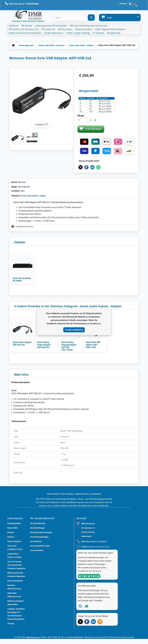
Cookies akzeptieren (74, 330)
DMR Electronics (33, 637)
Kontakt (123, 4)
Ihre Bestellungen (37, 528)
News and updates (15, 581)
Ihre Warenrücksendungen (41, 532)
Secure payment (14, 541)
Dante (14, 391)
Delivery (11, 537)
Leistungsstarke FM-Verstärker (51, 26)
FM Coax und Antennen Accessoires (89, 26)
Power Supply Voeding (78, 33)
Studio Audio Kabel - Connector (52, 45)
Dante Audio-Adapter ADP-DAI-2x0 (22, 344)
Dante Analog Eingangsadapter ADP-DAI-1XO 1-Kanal (69, 346)
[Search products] (74, 18)
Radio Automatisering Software (25, 33)
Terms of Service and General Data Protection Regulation (16, 565)
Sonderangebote (14, 523)
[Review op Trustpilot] (87, 606)
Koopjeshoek (114, 33)
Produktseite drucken (24, 227)
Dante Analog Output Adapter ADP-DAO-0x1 (44, 345)
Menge (81, 116)
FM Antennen (48, 29)
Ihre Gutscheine (37, 550)
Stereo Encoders (84, 29)
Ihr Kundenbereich (38, 523)
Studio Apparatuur (54, 33)
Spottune (14, 26)
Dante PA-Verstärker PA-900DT (22, 280)
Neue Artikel (12, 528)
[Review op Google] (80, 606)
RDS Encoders (65, 29)
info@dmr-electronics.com (98, 547)
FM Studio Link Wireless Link (24, 29)
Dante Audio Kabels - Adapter (81, 45)
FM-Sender (27, 26)
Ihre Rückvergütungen (39, 537)
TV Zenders (98, 33)
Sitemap (11, 624)
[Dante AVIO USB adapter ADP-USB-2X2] (18, 138)
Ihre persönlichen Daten (40, 546)
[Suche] (91, 18)
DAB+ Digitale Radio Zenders (110, 29)
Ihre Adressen (36, 541)
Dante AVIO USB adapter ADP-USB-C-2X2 (93, 345)
